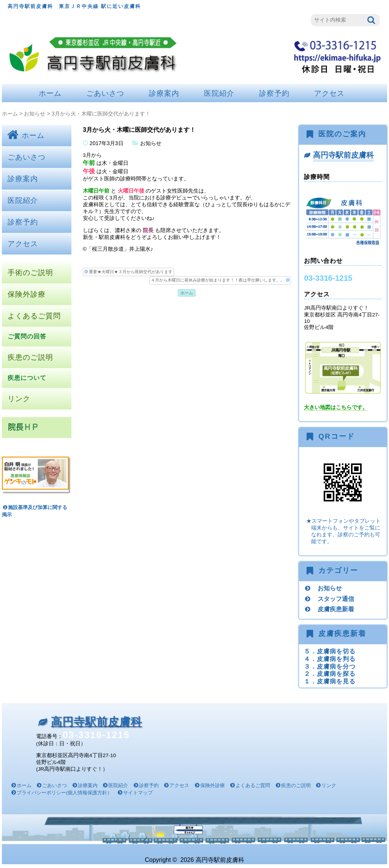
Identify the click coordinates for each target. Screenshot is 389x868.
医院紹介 (219, 93)
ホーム (50, 93)
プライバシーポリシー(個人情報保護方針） (64, 793)
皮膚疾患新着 (336, 609)
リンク (19, 399)
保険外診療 (27, 294)
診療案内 (164, 93)
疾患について (27, 378)
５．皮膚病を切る (330, 651)
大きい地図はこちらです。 (336, 407)
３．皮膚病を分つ (330, 666)
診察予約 (274, 93)
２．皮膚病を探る (330, 674)
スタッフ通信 (336, 599)
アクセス (329, 93)
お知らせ (35, 114)
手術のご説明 (30, 273)
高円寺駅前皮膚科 (343, 155)
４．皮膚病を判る (330, 659)
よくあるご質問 (34, 316)
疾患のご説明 (30, 357)
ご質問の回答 (27, 336)
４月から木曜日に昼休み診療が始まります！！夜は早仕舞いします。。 (220, 280)
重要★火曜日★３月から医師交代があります (128, 272)
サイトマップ (138, 793)
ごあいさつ (105, 93)
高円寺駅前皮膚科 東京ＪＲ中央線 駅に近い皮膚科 (74, 6)
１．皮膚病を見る (330, 681)
